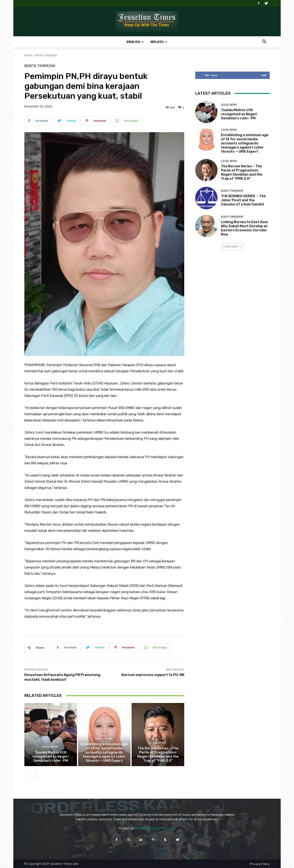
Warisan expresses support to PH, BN (153, 675)
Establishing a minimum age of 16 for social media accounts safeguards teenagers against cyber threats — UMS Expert (104, 752)
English (135, 42)
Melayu (159, 42)
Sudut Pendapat (232, 191)
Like (264, 75)
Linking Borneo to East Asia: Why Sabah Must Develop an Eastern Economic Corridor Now (245, 228)
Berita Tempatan (46, 55)
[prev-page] (27, 774)
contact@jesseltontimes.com (156, 828)
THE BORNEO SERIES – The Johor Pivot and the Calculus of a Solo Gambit (243, 200)
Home (28, 55)
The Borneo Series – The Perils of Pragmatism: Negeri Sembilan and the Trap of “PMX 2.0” (158, 754)
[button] (264, 42)
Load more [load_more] (233, 246)
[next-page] (35, 774)
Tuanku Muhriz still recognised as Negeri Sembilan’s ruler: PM (51, 756)
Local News (50, 747)
